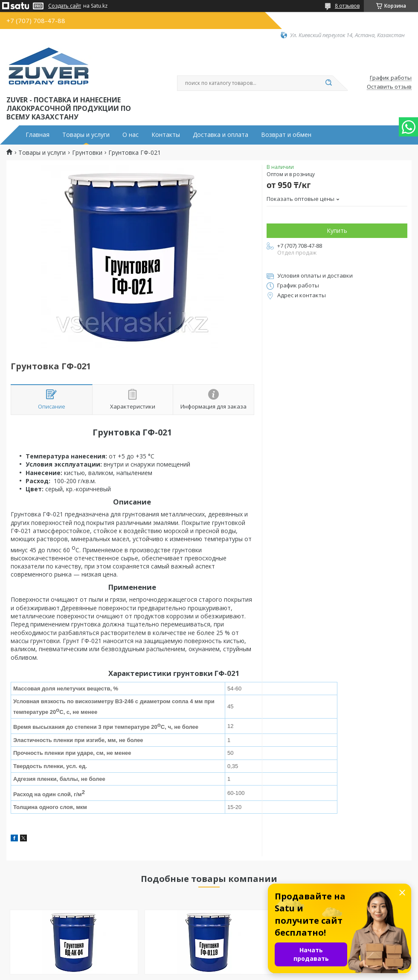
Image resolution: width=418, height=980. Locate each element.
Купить (337, 231)
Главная (38, 135)
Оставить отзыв (389, 87)
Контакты (166, 135)
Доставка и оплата (221, 135)
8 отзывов (347, 6)
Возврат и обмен (286, 135)
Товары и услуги (86, 135)
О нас (131, 135)
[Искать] (328, 83)
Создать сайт (65, 6)
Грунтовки (87, 153)
